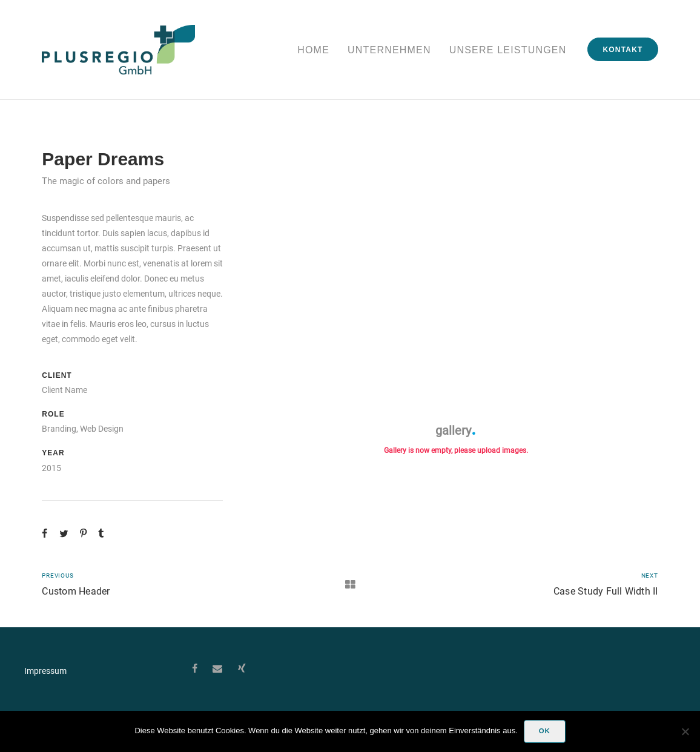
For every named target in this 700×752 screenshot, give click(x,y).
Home (313, 50)
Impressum (45, 671)
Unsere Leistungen (508, 50)
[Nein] (685, 731)
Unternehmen (389, 50)
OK (545, 731)
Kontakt (622, 50)
